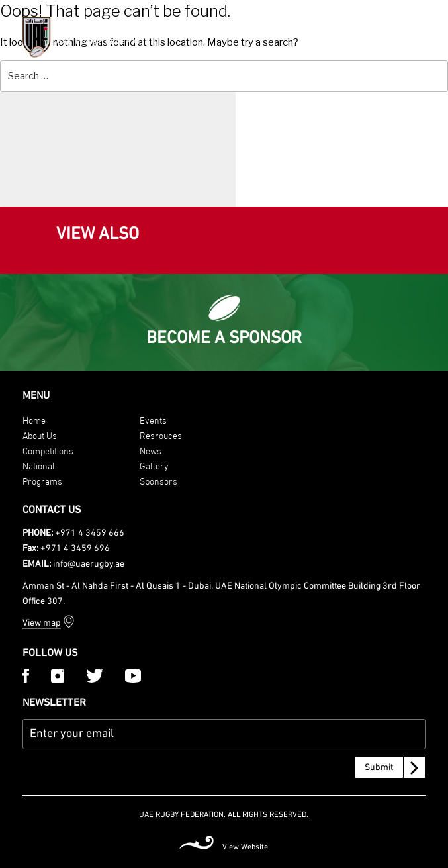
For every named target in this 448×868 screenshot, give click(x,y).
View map (42, 623)
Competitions (48, 450)
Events (153, 419)
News (151, 450)
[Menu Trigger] (421, 35)
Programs (42, 480)
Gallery (154, 465)
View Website (245, 847)
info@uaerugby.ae (89, 564)
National (39, 465)
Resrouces (161, 435)
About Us (40, 435)
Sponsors (158, 480)
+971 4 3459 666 (90, 533)
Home (34, 419)
